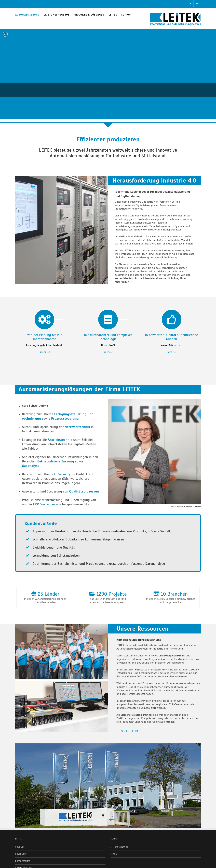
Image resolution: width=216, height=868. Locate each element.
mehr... (108, 352)
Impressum (24, 861)
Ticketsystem (120, 847)
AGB (115, 854)
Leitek (21, 847)
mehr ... (44, 352)
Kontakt (22, 854)
